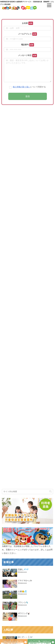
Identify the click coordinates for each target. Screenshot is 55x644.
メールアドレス (25, 34)
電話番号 (25, 45)
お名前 (25, 23)
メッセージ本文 (25, 55)
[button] (51, 633)
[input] (27, 633)
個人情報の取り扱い (21, 92)
